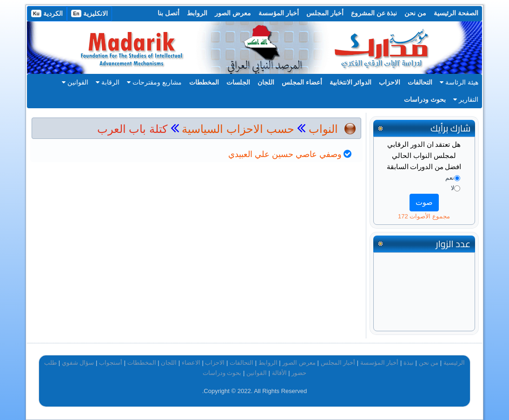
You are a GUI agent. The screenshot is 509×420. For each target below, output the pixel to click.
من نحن (415, 13)
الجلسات (238, 82)
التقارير (466, 99)
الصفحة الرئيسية (456, 13)
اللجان (266, 82)
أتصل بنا (169, 13)
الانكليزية (89, 13)
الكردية (47, 13)
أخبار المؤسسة (279, 13)
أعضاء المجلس (302, 82)
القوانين (75, 82)
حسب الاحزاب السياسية (238, 129)
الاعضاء (191, 363)
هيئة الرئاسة (459, 82)
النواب (323, 129)
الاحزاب (390, 82)
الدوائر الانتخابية (351, 82)
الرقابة (108, 82)
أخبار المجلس (325, 13)
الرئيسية (454, 363)
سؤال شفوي (78, 363)
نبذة (409, 363)
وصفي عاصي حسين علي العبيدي (285, 154)
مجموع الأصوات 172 (424, 216)
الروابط (197, 13)
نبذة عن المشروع (374, 13)
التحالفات (420, 82)
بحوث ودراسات (425, 99)
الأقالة (279, 373)
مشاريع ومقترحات (154, 82)
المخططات (204, 82)
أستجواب (111, 363)
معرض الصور (233, 13)
